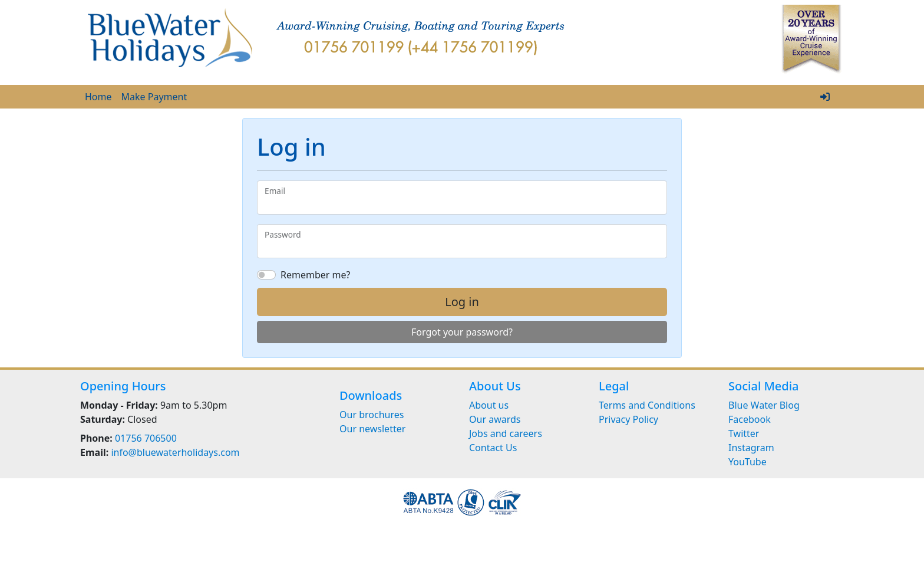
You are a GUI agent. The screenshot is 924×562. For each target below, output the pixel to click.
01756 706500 (146, 438)
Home (98, 97)
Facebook (750, 419)
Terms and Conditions (647, 405)
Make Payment (154, 97)
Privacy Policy (628, 419)
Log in (462, 302)
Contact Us (493, 448)
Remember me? (315, 275)
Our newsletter (372, 429)
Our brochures (372, 415)
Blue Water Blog (764, 405)
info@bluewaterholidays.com (175, 452)
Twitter (744, 433)
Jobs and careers (506, 433)
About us (489, 405)
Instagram (751, 448)
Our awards (495, 419)
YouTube (748, 462)
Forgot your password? (462, 332)
